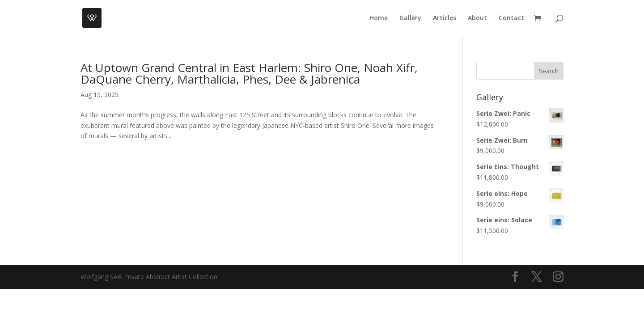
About (477, 18)
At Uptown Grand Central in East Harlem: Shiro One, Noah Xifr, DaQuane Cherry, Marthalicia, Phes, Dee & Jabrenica (249, 73)
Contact (511, 18)
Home (379, 18)
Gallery (410, 18)
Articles (445, 18)
